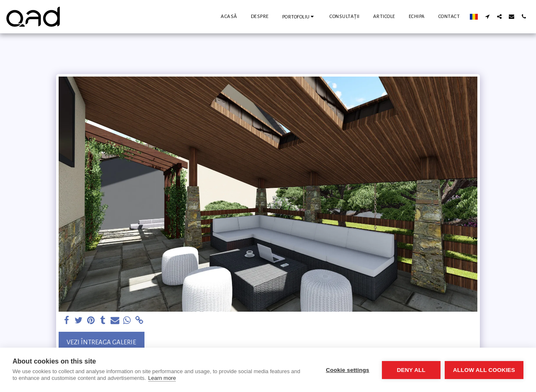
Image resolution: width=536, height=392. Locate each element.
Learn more (162, 378)
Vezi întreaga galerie (101, 342)
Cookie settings (348, 370)
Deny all (411, 370)
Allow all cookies (484, 370)
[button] (299, 17)
